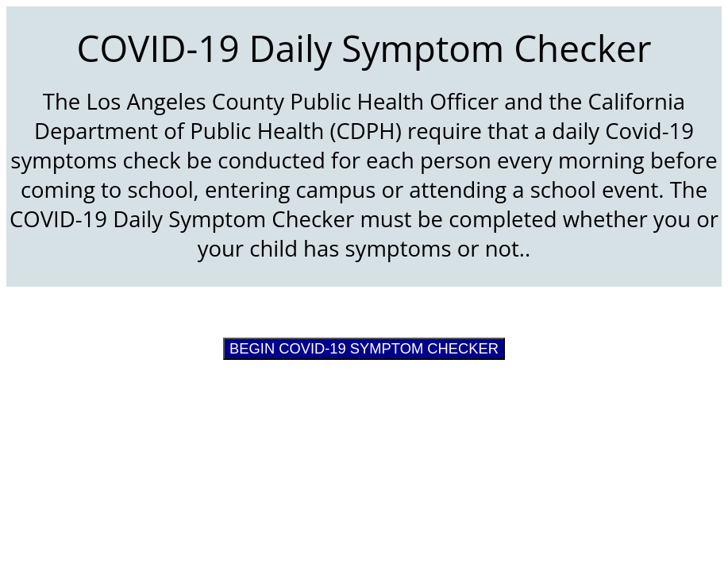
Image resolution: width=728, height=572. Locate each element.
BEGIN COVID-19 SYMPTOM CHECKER (364, 348)
